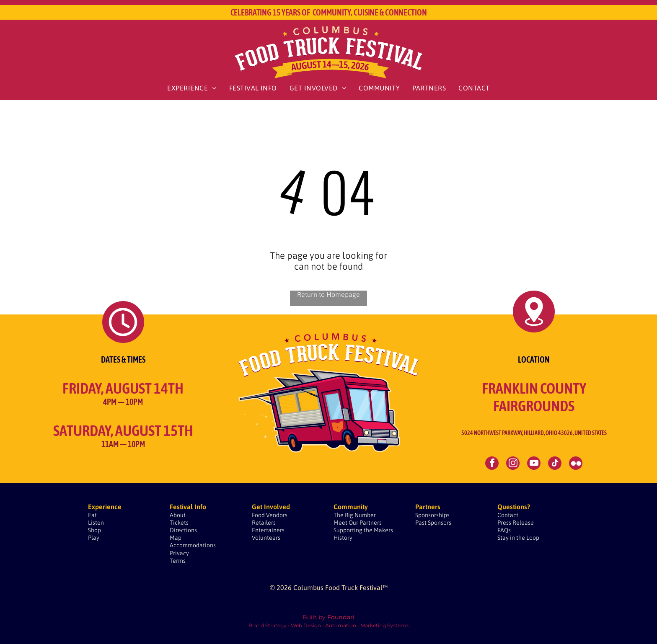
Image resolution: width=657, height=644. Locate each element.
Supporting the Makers (363, 530)
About (178, 515)
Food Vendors (270, 515)
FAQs (504, 530)
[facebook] (492, 464)
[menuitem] (192, 88)
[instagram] (513, 464)
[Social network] (576, 464)
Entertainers (268, 530)
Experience (105, 507)
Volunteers (266, 538)
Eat (92, 515)
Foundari (341, 617)
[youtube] (534, 464)
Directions (183, 530)
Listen (96, 523)
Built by (314, 617)
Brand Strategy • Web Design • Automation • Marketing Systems (328, 625)
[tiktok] (555, 464)
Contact (508, 515)
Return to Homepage (328, 294)
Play (94, 538)
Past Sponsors (433, 523)
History (343, 538)
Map (176, 538)
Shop (94, 530)
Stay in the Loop (518, 538)
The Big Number (355, 515)
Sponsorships (432, 515)
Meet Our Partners (358, 523)
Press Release (516, 523)
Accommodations (193, 545)
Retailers (264, 523)
